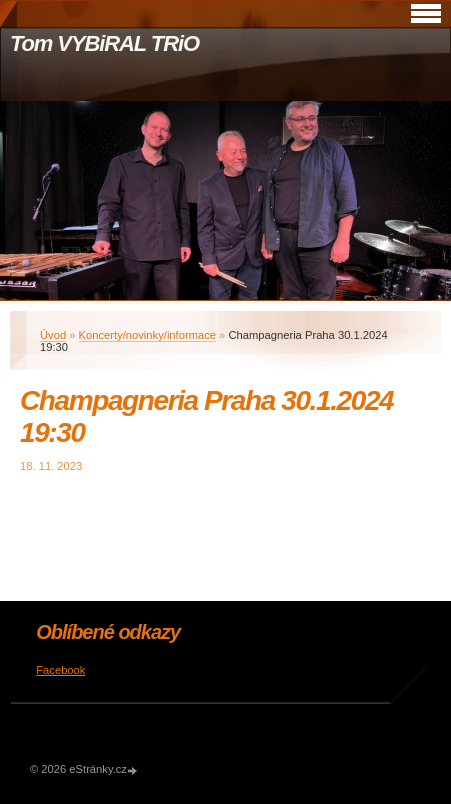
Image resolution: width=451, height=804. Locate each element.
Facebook (60, 670)
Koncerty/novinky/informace (147, 335)
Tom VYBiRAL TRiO (104, 43)
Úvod (53, 335)
